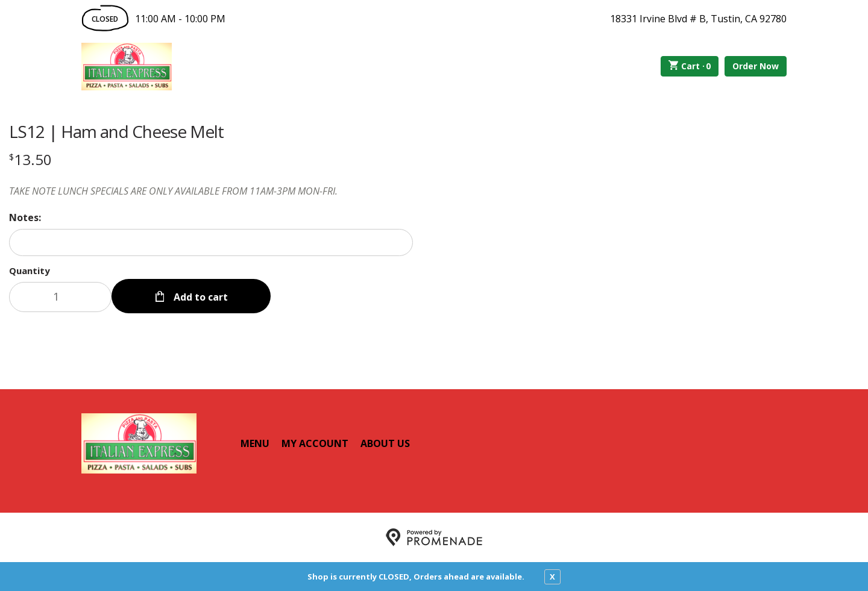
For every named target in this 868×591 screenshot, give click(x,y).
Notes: (25, 217)
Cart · (690, 66)
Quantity (30, 270)
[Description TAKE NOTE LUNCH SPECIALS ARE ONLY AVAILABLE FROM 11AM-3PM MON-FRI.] (211, 191)
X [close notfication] (552, 577)
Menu (255, 443)
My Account (315, 443)
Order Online (240, 66)
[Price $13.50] (30, 159)
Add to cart (200, 297)
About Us (385, 443)
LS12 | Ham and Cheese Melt (116, 131)
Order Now (756, 66)
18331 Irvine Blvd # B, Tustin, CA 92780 (698, 19)
